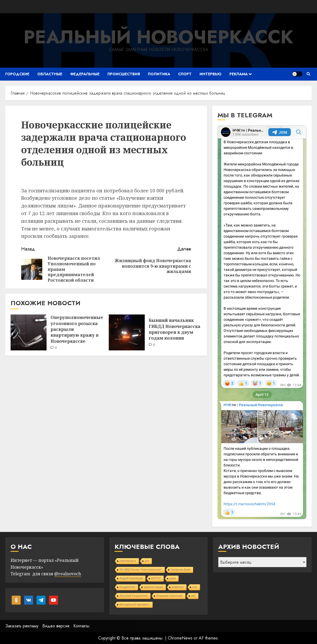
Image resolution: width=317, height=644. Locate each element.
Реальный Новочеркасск (158, 37)
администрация (153, 587)
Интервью (210, 74)
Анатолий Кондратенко (134, 596)
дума (173, 578)
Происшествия (124, 74)
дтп (147, 561)
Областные (50, 74)
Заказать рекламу (22, 626)
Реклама (239, 74)
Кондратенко (127, 587)
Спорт (185, 74)
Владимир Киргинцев (169, 596)
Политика (159, 74)
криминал (178, 587)
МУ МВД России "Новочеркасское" (141, 570)
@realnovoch (68, 574)
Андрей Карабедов (131, 578)
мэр (195, 587)
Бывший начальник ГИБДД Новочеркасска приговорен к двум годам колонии (175, 329)
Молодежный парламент (135, 604)
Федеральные (85, 74)
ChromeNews (180, 638)
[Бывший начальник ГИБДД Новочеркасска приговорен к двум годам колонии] (127, 332)
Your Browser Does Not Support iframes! (262, 322)
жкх (193, 596)
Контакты (81, 626)
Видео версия (56, 626)
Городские (17, 74)
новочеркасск (128, 561)
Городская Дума (181, 570)
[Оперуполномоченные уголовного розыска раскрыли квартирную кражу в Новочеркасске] (29, 332)
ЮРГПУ (156, 578)
